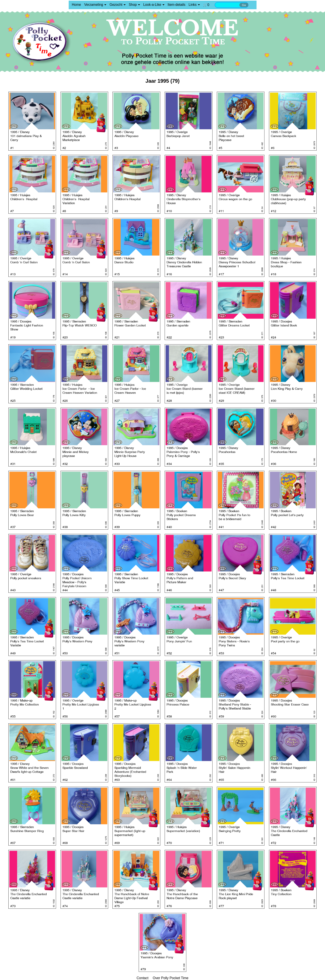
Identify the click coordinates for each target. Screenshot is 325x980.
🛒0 (206, 5)
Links (193, 5)
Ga (244, 5)
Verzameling (94, 5)
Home (77, 5)
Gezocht (116, 5)
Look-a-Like (152, 5)
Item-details (177, 5)
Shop (133, 5)
